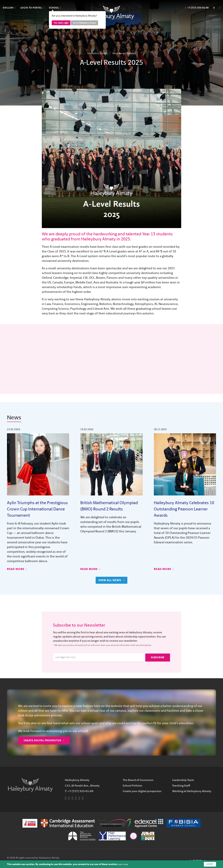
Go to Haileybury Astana (84, 23)
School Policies (132, 785)
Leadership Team (183, 780)
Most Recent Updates (124, 53)
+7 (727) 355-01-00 (80, 791)
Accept (209, 864)
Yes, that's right (61, 23)
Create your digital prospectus (142, 791)
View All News (111, 580)
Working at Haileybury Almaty (192, 791)
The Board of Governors (138, 780)
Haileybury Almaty (98, 53)
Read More (17, 569)
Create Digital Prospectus (44, 740)
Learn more (124, 864)
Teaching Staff (181, 785)
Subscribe (158, 657)
